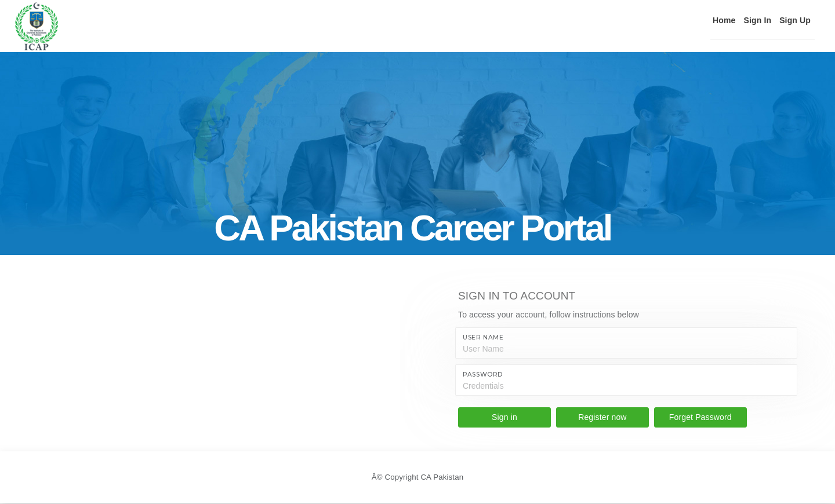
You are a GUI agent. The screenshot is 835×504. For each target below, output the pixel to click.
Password (483, 375)
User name (483, 337)
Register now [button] (602, 417)
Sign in (504, 417)
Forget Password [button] (700, 417)
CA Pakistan (444, 477)
